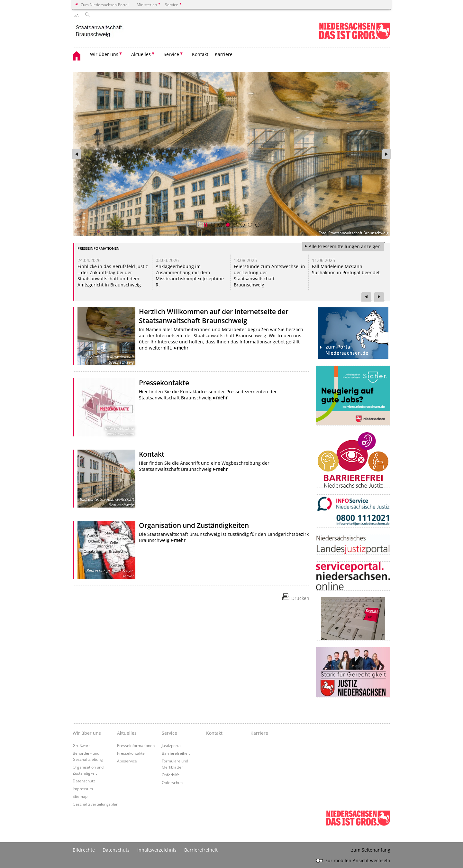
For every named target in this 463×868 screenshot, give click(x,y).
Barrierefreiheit (176, 753)
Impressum (83, 789)
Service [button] (171, 54)
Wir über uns (87, 733)
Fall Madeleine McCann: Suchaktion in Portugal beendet (346, 269)
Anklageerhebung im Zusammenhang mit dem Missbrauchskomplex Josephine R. (190, 275)
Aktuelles (127, 733)
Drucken (300, 598)
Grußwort (81, 745)
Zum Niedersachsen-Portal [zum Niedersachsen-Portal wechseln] (105, 5)
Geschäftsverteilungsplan (95, 804)
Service (169, 733)
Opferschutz (173, 782)
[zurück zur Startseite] (99, 32)
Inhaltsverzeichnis (157, 850)
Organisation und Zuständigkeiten (194, 525)
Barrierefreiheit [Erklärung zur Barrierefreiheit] (201, 850)
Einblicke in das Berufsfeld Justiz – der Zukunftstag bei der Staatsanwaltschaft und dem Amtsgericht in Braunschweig (113, 275)
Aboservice (127, 761)
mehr (183, 348)
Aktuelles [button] (141, 54)
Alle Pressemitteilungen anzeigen (345, 246)
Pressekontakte (164, 383)
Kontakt (200, 54)
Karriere (224, 54)
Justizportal (172, 745)
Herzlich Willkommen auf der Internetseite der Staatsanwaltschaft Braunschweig (214, 316)
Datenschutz (84, 781)
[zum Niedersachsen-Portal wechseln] (355, 38)
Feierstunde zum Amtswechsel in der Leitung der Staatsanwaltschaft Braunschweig (269, 275)
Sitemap (80, 796)
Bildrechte (84, 850)
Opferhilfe (171, 775)
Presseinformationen (136, 745)
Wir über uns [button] (104, 54)
